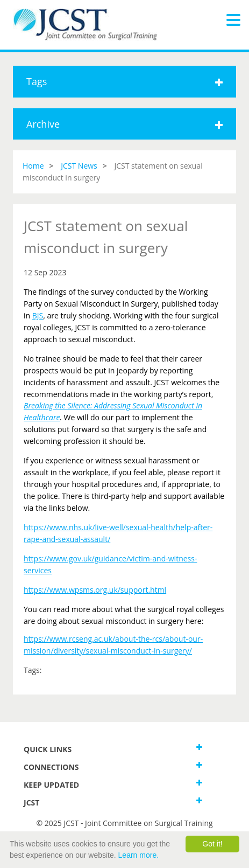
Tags (124, 81)
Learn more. (138, 855)
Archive (124, 124)
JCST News (79, 166)
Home (33, 166)
